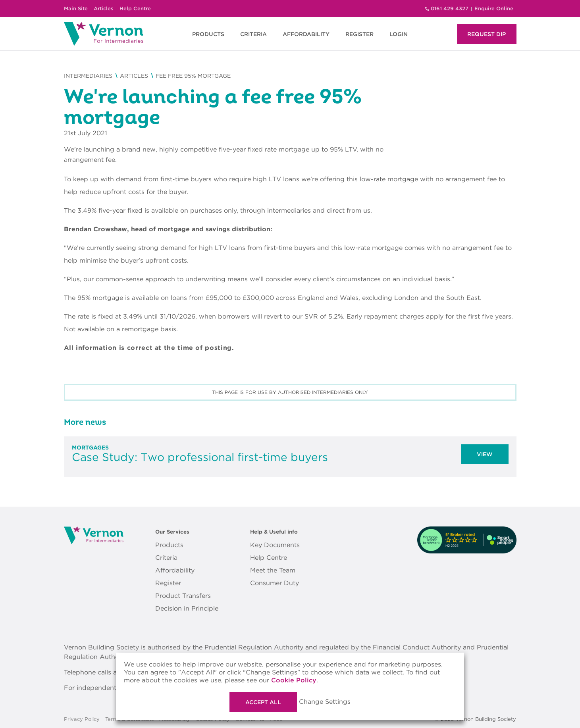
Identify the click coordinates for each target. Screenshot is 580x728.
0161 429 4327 (450, 9)
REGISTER (359, 34)
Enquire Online (494, 9)
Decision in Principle (187, 608)
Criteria (166, 558)
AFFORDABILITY (306, 34)
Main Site (76, 9)
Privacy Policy (82, 719)
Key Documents (275, 545)
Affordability (175, 570)
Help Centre (135, 9)
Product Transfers (183, 596)
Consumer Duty (275, 583)
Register (168, 583)
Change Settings (325, 702)
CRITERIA (253, 34)
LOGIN (399, 34)
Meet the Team (273, 570)
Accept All (263, 702)
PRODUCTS (208, 34)
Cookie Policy (294, 680)
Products (169, 545)
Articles (104, 9)
